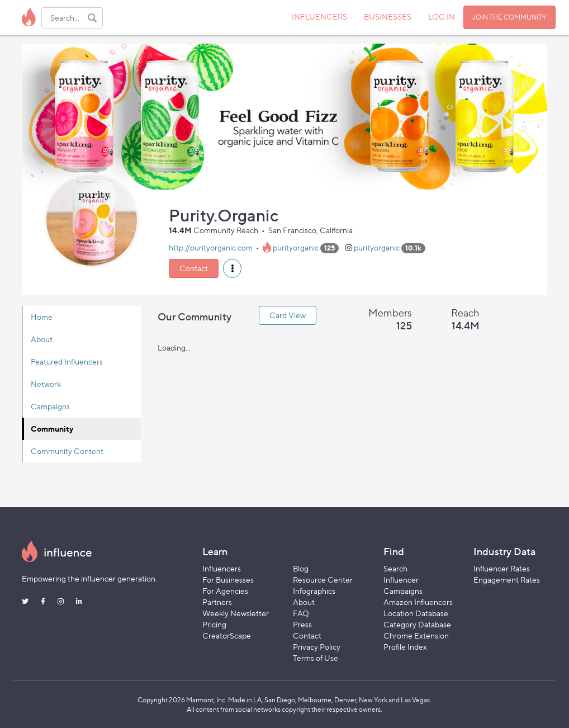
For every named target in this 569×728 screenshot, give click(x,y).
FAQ (301, 613)
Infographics (314, 591)
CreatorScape (227, 635)
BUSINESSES (388, 16)
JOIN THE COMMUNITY (509, 17)
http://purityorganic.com (211, 247)
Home (42, 317)
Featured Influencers (67, 361)
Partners (217, 602)
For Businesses (228, 580)
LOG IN (442, 16)
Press (302, 624)
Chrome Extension (416, 635)
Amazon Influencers (418, 602)
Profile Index (405, 647)
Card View (288, 315)
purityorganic (296, 247)
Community (52, 429)
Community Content (67, 451)
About (42, 339)
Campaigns (50, 406)
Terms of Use (316, 658)
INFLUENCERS (319, 16)
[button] (232, 268)
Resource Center (323, 580)
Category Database (417, 624)
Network (46, 384)
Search (395, 568)
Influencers (222, 568)
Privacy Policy (317, 647)
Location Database (416, 613)
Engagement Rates (507, 580)
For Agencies (225, 591)
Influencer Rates (502, 568)
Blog (301, 568)
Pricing (214, 624)
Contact (194, 268)
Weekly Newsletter (236, 613)
